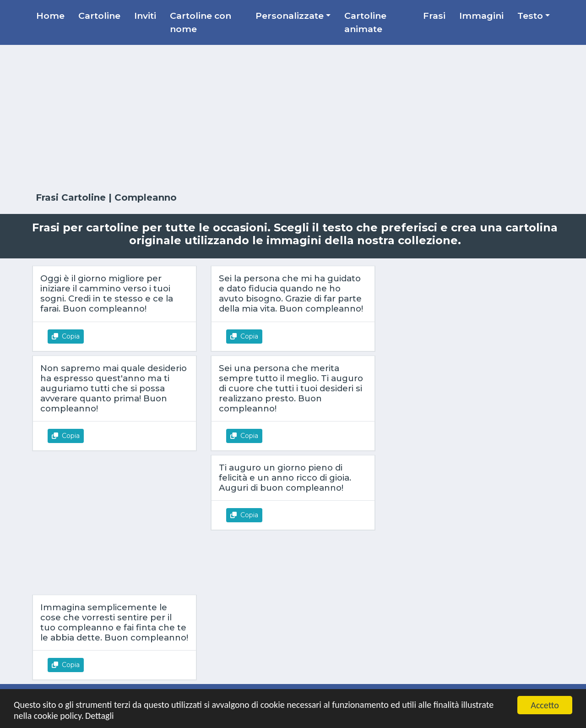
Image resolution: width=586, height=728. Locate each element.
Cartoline (99, 16)
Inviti (145, 16)
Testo (530, 16)
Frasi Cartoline (72, 197)
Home (50, 16)
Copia (66, 336)
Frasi (434, 16)
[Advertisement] (293, 119)
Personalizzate (290, 16)
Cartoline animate (365, 22)
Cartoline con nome (201, 22)
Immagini (481, 16)
